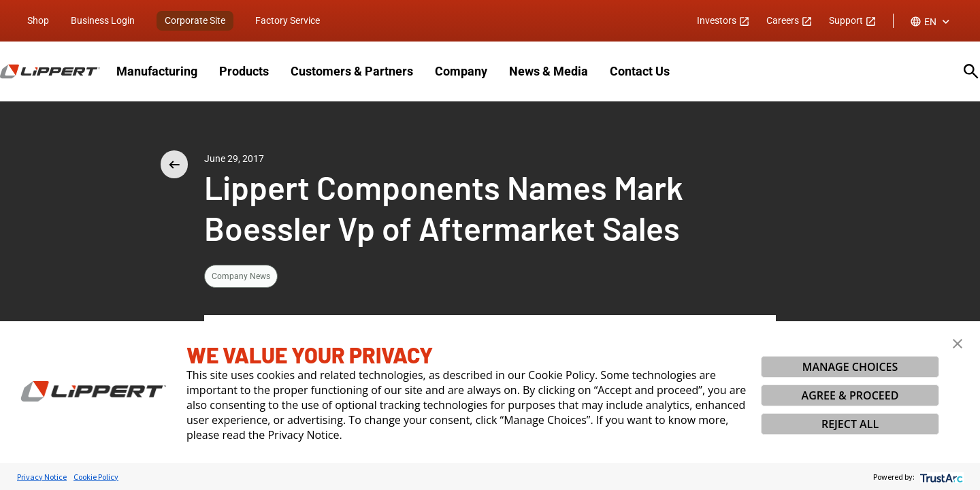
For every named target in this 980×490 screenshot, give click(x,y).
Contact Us (640, 71)
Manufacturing (157, 71)
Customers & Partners (352, 71)
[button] (958, 344)
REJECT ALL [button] (850, 424)
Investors (723, 20)
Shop (38, 20)
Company (461, 71)
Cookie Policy (96, 477)
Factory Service (288, 20)
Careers (789, 20)
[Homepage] (50, 71)
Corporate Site (195, 20)
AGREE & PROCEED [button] (850, 395)
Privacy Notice (42, 477)
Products (244, 71)
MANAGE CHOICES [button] (850, 367)
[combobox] (931, 22)
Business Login (103, 20)
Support (853, 20)
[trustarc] (940, 477)
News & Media (549, 71)
